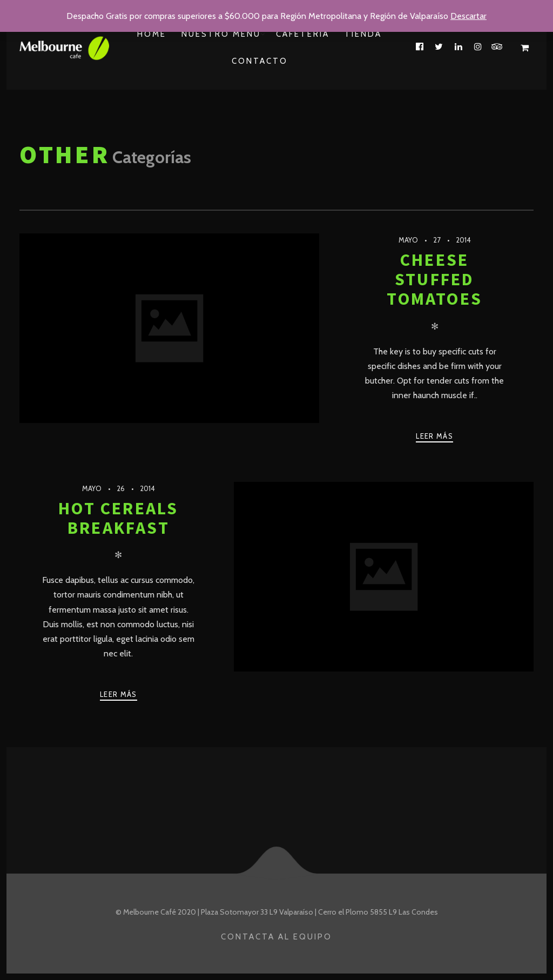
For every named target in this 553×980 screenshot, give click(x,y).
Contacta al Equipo (276, 937)
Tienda (363, 34)
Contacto (260, 61)
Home (152, 34)
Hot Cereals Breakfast (118, 518)
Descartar (468, 16)
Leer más (434, 436)
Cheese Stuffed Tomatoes (434, 280)
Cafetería (303, 34)
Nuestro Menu (221, 34)
